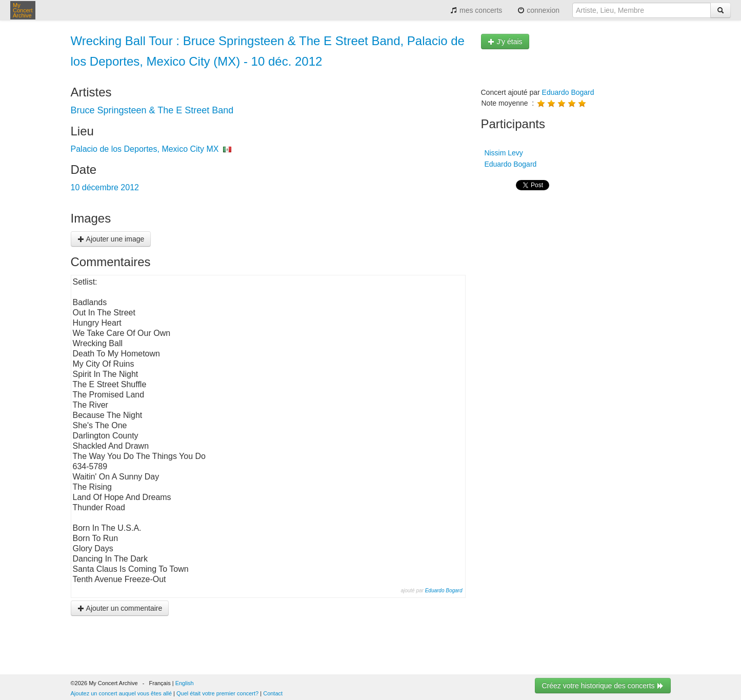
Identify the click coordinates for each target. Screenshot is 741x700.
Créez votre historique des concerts (603, 686)
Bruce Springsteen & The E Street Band (152, 110)
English (185, 683)
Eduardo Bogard (444, 591)
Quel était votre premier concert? (217, 693)
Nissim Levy (503, 153)
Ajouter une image (111, 239)
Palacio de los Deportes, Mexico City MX (145, 149)
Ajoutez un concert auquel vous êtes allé (122, 693)
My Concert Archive (23, 10)
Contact (273, 693)
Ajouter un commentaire (120, 608)
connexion (538, 10)
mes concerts (476, 10)
